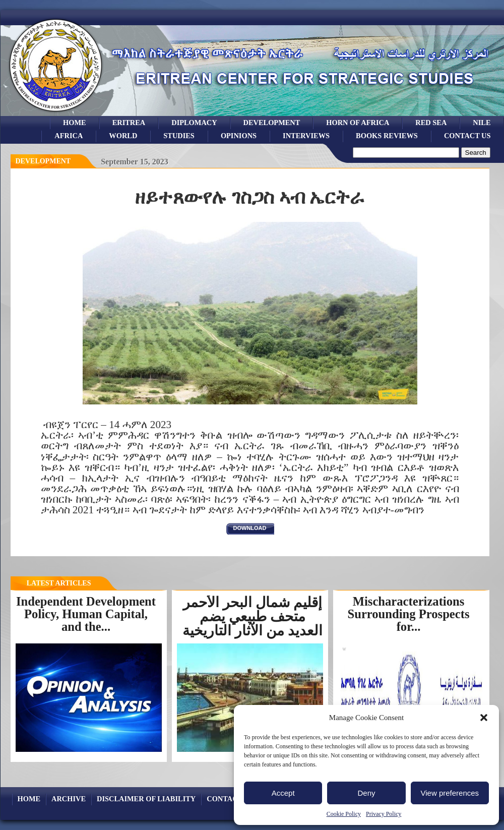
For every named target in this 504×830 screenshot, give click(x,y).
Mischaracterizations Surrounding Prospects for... (409, 614)
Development (43, 161)
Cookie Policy (344, 814)
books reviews (387, 136)
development (272, 123)
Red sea (431, 123)
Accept (283, 793)
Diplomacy (194, 123)
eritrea (129, 123)
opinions (239, 136)
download (250, 528)
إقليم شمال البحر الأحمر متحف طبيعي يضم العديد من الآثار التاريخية (253, 616)
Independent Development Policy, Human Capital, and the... (86, 614)
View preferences (450, 793)
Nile (482, 123)
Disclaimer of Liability (146, 799)
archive (69, 799)
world (123, 136)
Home (75, 123)
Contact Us (467, 136)
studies (179, 136)
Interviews (306, 136)
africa (69, 136)
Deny (366, 793)
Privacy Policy (384, 814)
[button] (484, 718)
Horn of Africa (358, 123)
